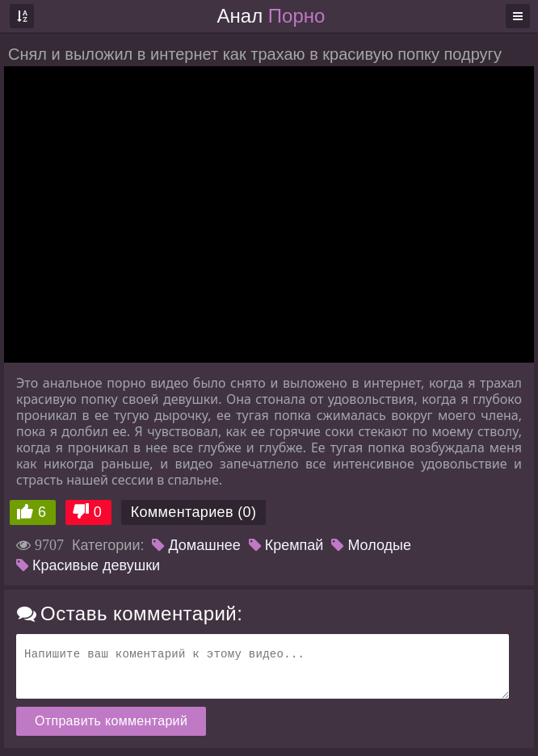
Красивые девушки (88, 565)
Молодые (371, 545)
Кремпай (286, 545)
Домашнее (196, 545)
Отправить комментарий (111, 721)
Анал (271, 16)
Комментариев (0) (194, 512)
